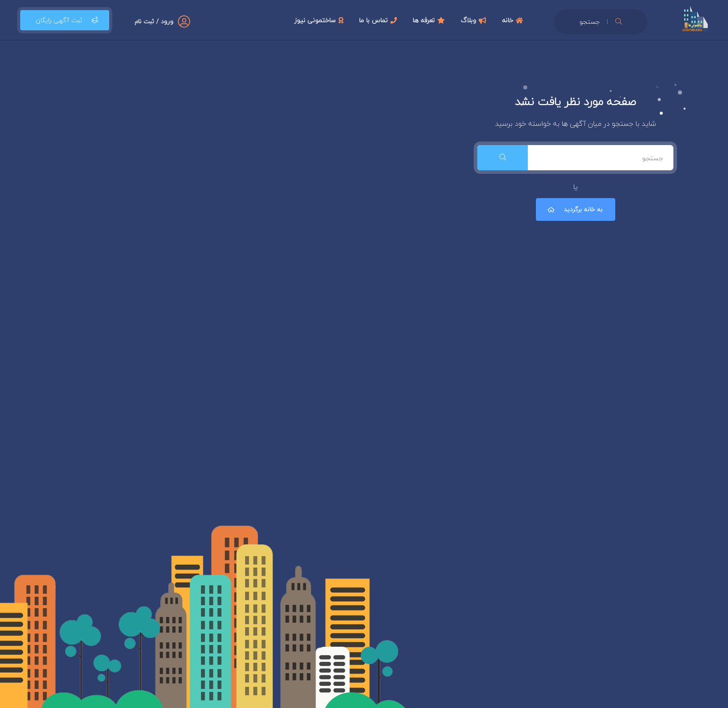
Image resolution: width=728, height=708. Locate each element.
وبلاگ (475, 20)
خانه (514, 20)
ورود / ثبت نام (154, 21)
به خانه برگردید (574, 209)
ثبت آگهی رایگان (65, 20)
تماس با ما (379, 20)
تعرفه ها (430, 20)
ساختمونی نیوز (320, 20)
